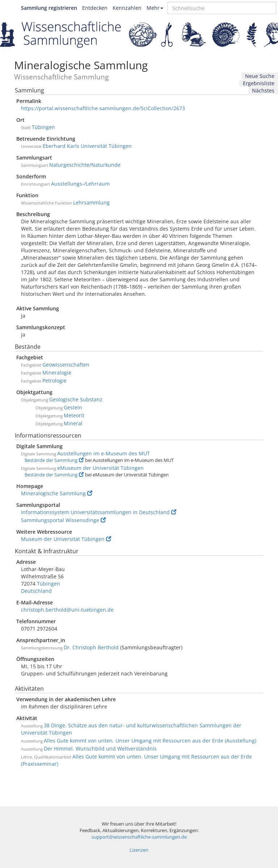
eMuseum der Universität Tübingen (100, 468)
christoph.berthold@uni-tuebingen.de (67, 610)
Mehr (155, 8)
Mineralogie (57, 373)
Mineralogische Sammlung (57, 493)
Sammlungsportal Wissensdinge (63, 520)
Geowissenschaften (66, 365)
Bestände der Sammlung (54, 460)
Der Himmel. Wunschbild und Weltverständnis (100, 749)
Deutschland (36, 591)
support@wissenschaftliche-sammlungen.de (139, 837)
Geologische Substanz (76, 399)
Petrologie (54, 381)
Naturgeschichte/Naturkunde (85, 165)
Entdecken (95, 8)
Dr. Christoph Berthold (91, 647)
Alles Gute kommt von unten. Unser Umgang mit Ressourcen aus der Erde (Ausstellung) (150, 741)
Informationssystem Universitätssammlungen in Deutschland (99, 512)
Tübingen (43, 127)
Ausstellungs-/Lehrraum (80, 184)
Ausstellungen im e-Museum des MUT (104, 453)
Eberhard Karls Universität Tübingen (87, 146)
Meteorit (74, 415)
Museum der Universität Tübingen (66, 539)
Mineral (73, 423)
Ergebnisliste (259, 83)
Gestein (73, 407)
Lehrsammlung (91, 202)
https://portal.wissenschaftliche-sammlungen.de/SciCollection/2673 (103, 108)
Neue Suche (260, 76)
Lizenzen (139, 850)
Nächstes (263, 90)
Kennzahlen (127, 8)
